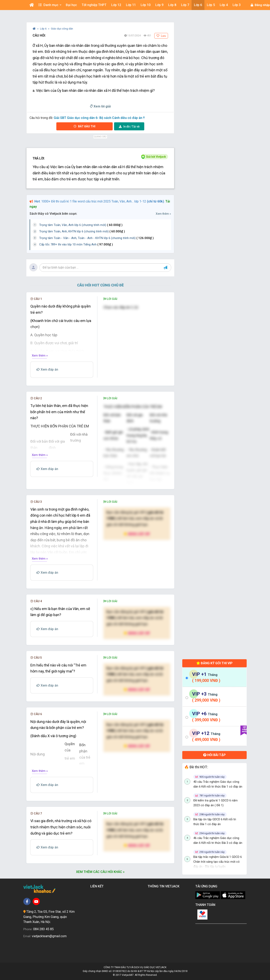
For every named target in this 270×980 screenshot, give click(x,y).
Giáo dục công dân (62, 29)
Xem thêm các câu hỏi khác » (100, 872)
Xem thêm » (163, 214)
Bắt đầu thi (85, 126)
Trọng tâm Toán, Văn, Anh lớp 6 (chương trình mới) (81, 225)
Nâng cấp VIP (137, 534)
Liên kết (98, 886)
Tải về (129, 127)
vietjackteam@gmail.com (49, 936)
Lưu (161, 36)
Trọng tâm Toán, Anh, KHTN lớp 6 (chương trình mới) (82, 231)
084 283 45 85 (43, 929)
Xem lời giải (100, 106)
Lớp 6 (44, 29)
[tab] (214, 678)
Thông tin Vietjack (164, 886)
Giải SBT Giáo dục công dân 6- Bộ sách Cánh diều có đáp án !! (99, 118)
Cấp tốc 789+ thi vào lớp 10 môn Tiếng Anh (76, 244)
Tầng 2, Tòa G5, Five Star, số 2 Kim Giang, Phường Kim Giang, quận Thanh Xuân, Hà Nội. (49, 917)
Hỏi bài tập (214, 755)
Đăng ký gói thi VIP (214, 663)
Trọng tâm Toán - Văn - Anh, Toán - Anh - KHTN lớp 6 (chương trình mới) (96, 238)
